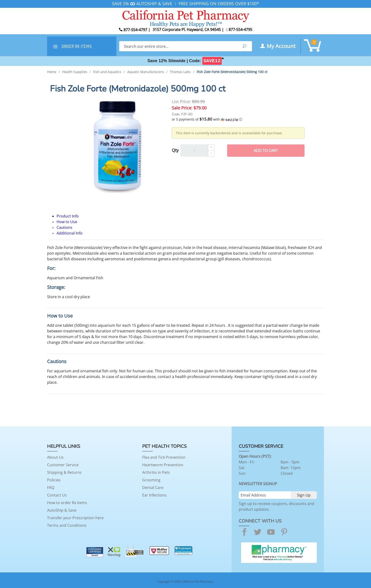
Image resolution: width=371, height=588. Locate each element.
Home (52, 72)
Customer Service (63, 465)
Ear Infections (154, 495)
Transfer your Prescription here (75, 518)
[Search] (178, 46)
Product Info (68, 216)
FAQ (51, 488)
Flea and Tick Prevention (164, 457)
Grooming (151, 480)
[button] (238, 119)
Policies (54, 480)
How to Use (67, 222)
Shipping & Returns (64, 472)
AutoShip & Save (62, 510)
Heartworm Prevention (163, 465)
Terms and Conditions (67, 525)
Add (266, 151)
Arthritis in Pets (156, 472)
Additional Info (70, 233)
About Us (55, 457)
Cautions (64, 227)
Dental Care (153, 488)
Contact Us (57, 495)
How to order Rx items (67, 503)
